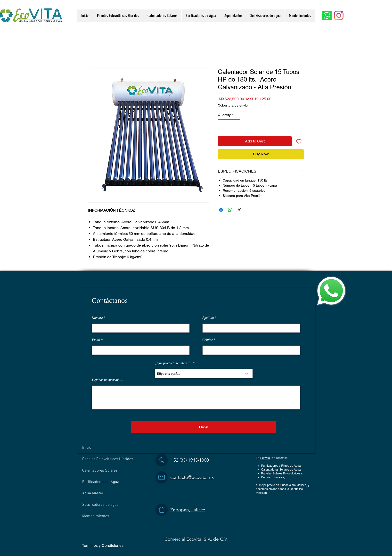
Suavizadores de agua (100, 505)
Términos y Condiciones (103, 545)
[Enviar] (204, 427)
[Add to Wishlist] (299, 141)
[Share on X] (239, 210)
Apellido (208, 318)
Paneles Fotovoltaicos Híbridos (108, 459)
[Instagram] (339, 15)
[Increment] (236, 124)
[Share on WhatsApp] (230, 210)
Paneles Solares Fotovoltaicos (281, 473)
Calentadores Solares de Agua (281, 470)
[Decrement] (222, 124)
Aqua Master (93, 493)
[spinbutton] (229, 124)
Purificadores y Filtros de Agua (281, 466)
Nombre (97, 318)
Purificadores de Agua (101, 482)
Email (96, 340)
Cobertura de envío (233, 105)
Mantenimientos (96, 516)
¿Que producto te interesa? (174, 363)
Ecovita (265, 458)
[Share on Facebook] (221, 210)
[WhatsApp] (327, 15)
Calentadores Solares (100, 471)
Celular (208, 340)
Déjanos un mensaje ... (107, 380)
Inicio (87, 448)
